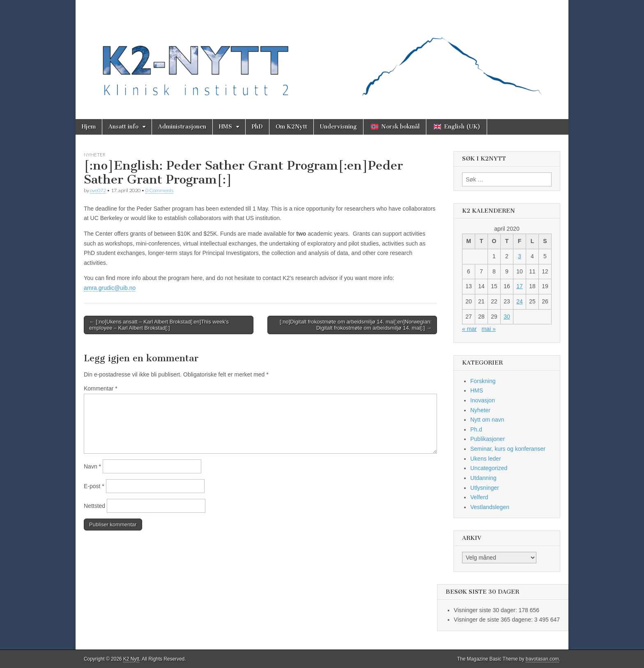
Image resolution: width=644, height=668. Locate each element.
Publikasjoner (488, 439)
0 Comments (159, 190)
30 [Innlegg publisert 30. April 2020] (507, 317)
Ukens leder (486, 459)
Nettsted (94, 506)
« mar (469, 329)
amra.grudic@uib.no (110, 288)
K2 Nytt (131, 659)
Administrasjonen (182, 127)
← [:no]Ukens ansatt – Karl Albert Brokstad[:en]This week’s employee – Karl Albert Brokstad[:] (159, 325)
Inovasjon (483, 400)
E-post (94, 486)
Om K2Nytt (291, 127)
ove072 (98, 190)
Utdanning (483, 478)
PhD (257, 127)
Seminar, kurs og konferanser (508, 449)
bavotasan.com (542, 659)
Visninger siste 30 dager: (486, 610)
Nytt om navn (487, 420)
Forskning (483, 381)
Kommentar (101, 388)
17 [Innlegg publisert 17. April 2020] (520, 286)
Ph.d (476, 429)
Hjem (89, 127)
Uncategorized (489, 468)
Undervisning (338, 127)
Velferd (479, 497)
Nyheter (95, 155)
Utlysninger (485, 488)
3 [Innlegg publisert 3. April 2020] (520, 256)
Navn (92, 466)
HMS (225, 127)
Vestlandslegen (490, 507)
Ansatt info (123, 127)
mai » (488, 329)
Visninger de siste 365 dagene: (494, 620)
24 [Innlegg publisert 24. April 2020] (520, 301)
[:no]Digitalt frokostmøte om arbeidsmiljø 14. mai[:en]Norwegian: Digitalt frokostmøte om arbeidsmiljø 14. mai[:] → (356, 325)
